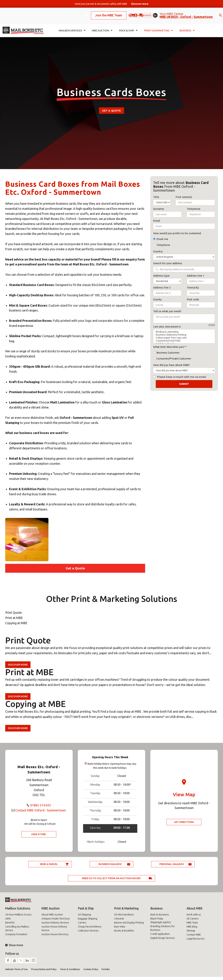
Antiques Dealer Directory (56, 919)
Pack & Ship (86, 908)
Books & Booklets (124, 931)
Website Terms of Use (16, 969)
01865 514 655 (41, 805)
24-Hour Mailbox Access (18, 915)
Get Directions (184, 822)
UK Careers (193, 919)
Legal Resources (196, 939)
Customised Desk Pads (184, 341)
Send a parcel (49, 864)
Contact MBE (194, 935)
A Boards (119, 919)
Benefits (10, 923)
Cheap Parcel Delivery (90, 927)
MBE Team (192, 923)
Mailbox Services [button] (72, 26)
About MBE (195, 908)
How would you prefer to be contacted (177, 233)
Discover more (18, 665)
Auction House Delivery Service (54, 928)
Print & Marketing (126, 908)
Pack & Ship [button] (128, 26)
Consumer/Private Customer (174, 359)
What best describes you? (169, 347)
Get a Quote (111, 111)
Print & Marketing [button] (158, 26)
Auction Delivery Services (55, 923)
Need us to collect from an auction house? (111, 878)
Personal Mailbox (172, 864)
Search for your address (168, 263)
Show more (14, 945)
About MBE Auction (52, 915)
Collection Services (88, 931)
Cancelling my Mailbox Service (17, 928)
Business (156, 908)
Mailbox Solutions (18, 908)
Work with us (194, 915)
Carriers (82, 923)
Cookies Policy (91, 969)
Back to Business (160, 915)
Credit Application (160, 934)
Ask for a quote (138, 13)
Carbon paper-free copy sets (184, 338)
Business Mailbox (110, 864)
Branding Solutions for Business (163, 928)
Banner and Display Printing (129, 923)
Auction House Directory (55, 934)
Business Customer (168, 353)
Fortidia (106, 969)
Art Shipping (84, 915)
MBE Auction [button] (102, 26)
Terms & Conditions (70, 969)
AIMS (8, 919)
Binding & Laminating (184, 332)
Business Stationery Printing (184, 335)
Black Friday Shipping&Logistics (161, 920)
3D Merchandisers (124, 915)
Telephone (163, 245)
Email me (162, 239)
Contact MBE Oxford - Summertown (41, 810)
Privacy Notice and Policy (44, 969)
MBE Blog (192, 927)
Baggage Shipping (88, 919)
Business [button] (187, 26)
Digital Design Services (163, 938)
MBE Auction (51, 908)
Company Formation (16, 934)
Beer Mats (120, 927)
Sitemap (191, 931)
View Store (39, 834)
